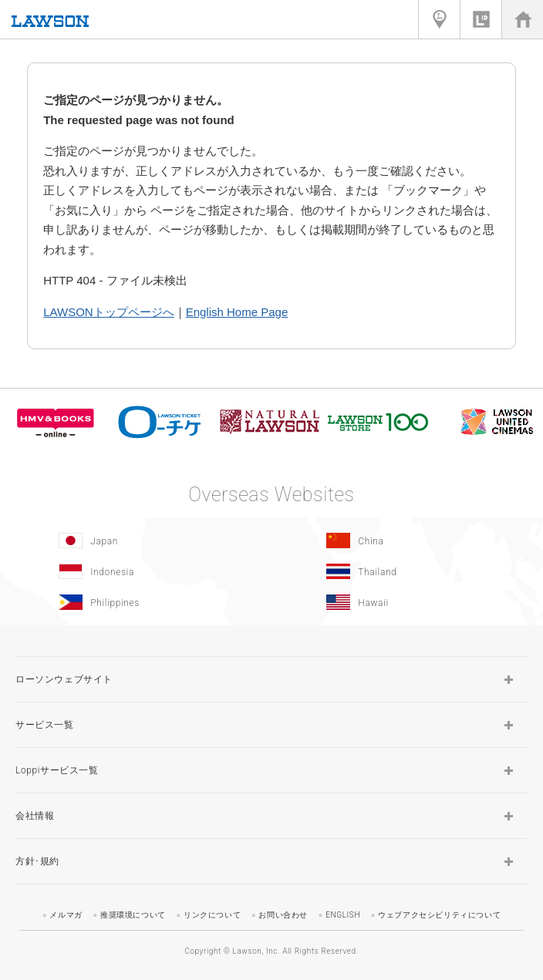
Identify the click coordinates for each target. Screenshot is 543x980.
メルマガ (66, 915)
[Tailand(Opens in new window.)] (401, 571)
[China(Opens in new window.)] (401, 541)
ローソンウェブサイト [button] (64, 679)
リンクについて (212, 915)
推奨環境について (133, 915)
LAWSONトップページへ (108, 312)
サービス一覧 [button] (45, 725)
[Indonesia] (134, 571)
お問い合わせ (283, 915)
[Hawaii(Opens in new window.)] (401, 602)
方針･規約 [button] (37, 861)
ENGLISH (343, 915)
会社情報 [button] (35, 816)
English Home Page (237, 312)
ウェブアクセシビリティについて (439, 915)
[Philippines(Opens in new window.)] (134, 602)
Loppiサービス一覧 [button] (57, 770)
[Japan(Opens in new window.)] (134, 541)
